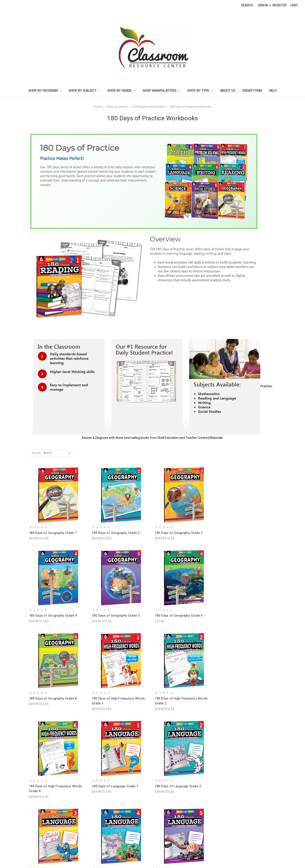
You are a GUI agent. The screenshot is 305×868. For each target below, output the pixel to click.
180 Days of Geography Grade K (53, 698)
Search (247, 5)
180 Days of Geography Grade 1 (53, 533)
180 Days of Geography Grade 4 (53, 616)
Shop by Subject (84, 91)
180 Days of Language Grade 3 (52, 830)
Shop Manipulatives (161, 91)
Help (273, 91)
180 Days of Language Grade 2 (178, 742)
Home (98, 107)
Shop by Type (200, 91)
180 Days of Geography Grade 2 (116, 533)
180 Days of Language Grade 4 (115, 830)
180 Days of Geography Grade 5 (116, 616)
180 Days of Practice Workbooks (190, 107)
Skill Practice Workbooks (148, 107)
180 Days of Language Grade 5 (178, 830)
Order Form (252, 91)
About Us (228, 91)
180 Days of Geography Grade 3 (179, 533)
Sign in (263, 5)
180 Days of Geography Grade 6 (179, 616)
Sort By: (37, 453)
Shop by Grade (121, 91)
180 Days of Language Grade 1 (115, 742)
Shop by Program (45, 91)
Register (280, 5)
